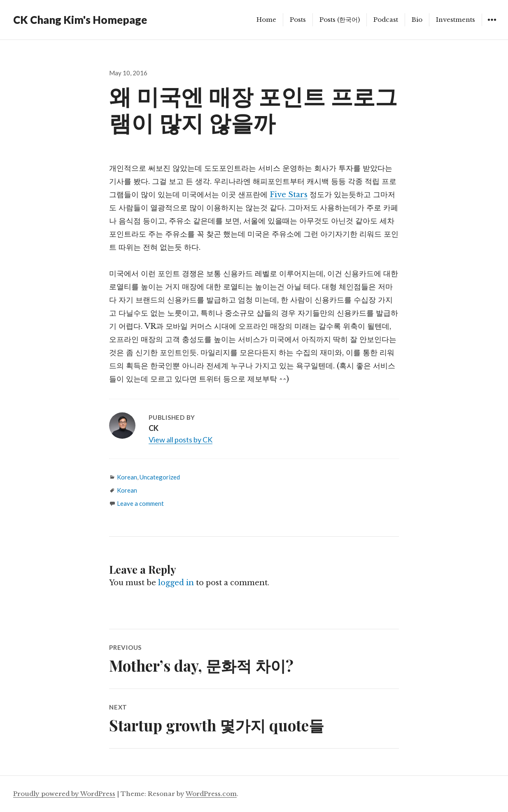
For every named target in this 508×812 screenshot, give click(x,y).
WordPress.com (211, 794)
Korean (127, 477)
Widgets (492, 26)
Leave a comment (140, 503)
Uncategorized (160, 477)
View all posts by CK (181, 440)
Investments (456, 20)
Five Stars (289, 195)
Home (266, 20)
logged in (176, 583)
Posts (298, 20)
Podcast (386, 20)
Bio (417, 20)
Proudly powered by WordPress (64, 794)
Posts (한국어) (340, 20)
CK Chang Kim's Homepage (80, 20)
